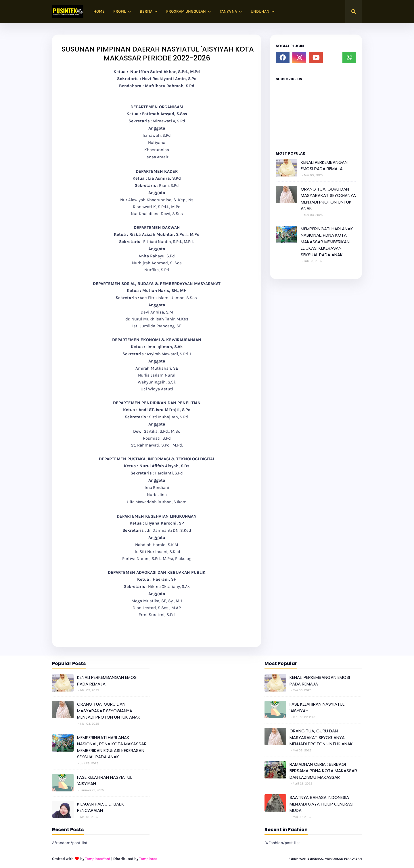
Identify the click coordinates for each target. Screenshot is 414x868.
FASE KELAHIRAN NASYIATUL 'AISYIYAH (105, 780)
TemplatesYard (98, 859)
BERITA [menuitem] (146, 11)
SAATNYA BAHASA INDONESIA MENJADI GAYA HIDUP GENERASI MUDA (321, 804)
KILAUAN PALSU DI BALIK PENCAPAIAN (101, 807)
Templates (148, 859)
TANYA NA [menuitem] (228, 11)
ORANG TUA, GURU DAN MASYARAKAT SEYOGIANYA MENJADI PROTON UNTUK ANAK (328, 199)
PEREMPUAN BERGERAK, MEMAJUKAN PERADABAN (325, 859)
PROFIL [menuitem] (120, 11)
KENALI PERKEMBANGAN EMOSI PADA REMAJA (324, 166)
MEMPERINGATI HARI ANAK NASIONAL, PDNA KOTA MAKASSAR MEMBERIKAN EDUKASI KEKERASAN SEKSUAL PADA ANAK (327, 242)
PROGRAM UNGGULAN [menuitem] (186, 11)
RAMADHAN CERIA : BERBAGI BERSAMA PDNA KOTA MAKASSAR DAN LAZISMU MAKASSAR (323, 771)
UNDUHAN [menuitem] (260, 11)
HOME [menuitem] (99, 11)
